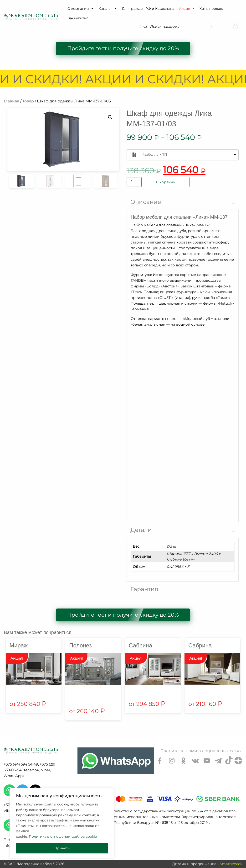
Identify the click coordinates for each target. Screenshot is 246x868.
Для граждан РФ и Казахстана (148, 9)
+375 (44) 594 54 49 (21, 764)
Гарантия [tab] (144, 589)
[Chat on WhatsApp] (116, 761)
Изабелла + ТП (154, 154)
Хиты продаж (211, 9)
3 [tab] (100, 686)
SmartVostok (231, 864)
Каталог (108, 9)
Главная (12, 101)
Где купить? (78, 18)
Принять (62, 848)
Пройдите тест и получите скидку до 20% (123, 48)
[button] (92, 9)
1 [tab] (86, 686)
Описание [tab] (146, 202)
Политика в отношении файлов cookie (63, 836)
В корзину (165, 182)
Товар (28, 101)
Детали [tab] (141, 530)
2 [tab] (93, 686)
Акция (187, 9)
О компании (81, 9)
